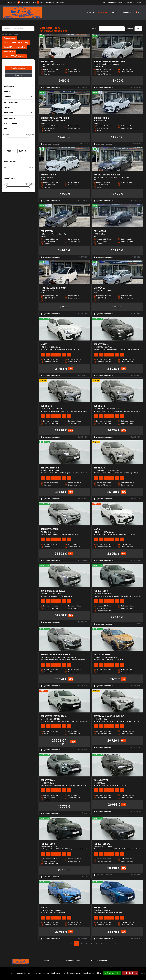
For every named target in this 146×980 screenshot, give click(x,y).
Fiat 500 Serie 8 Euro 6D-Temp (16, 43)
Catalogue (103, 12)
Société (115, 12)
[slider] (6, 137)
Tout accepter (112, 973)
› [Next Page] (111, 944)
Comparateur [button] (130, 12)
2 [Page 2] (81, 944)
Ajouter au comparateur (52, 87)
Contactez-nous (9, 2)
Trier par (94, 29)
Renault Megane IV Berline (14, 47)
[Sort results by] (112, 29)
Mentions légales (73, 960)
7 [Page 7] (106, 944)
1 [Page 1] (76, 944)
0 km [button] (18, 72)
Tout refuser (130, 973)
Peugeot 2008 (9, 38)
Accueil (91, 12)
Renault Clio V (9, 52)
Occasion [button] (18, 75)
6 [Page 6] (101, 944)
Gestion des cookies (99, 960)
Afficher (130, 29)
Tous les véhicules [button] (18, 68)
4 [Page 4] (91, 944)
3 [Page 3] (86, 944)
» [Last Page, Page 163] (115, 944)
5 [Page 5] (96, 944)
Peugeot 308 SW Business (14, 56)
